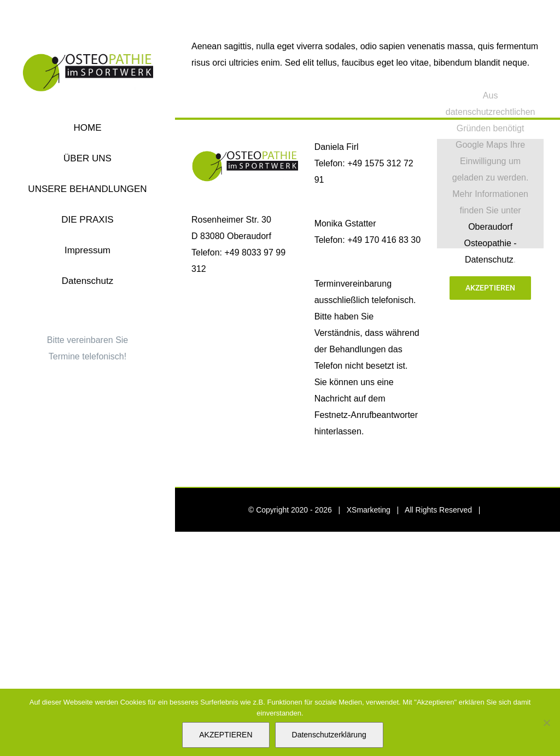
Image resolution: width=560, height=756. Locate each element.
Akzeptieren (490, 288)
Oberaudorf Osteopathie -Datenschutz (491, 243)
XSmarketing (369, 510)
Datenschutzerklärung (329, 735)
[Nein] (546, 723)
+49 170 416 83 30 (384, 240)
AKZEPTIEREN (226, 735)
